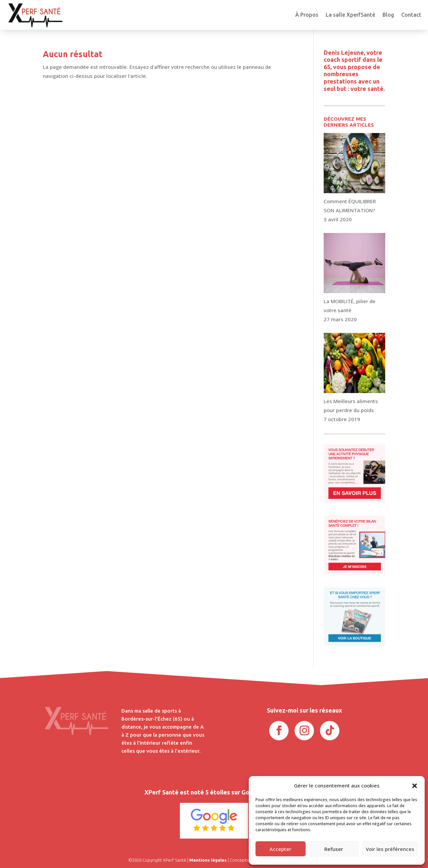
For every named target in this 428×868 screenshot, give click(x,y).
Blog (388, 15)
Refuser (334, 849)
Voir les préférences (390, 849)
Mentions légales (208, 860)
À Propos (307, 15)
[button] (415, 786)
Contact (411, 15)
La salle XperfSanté (350, 15)
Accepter (280, 849)
